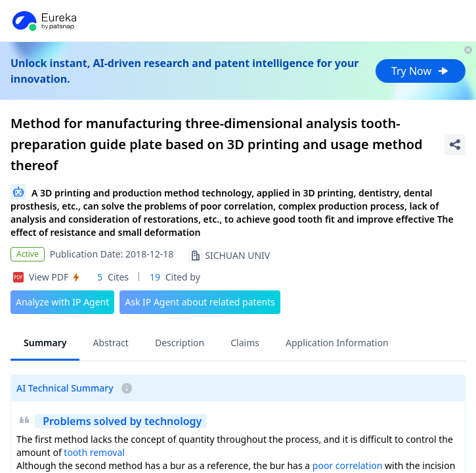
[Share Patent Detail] (455, 145)
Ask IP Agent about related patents (200, 302)
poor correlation (348, 465)
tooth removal (94, 452)
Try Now (421, 71)
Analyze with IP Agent (62, 302)
